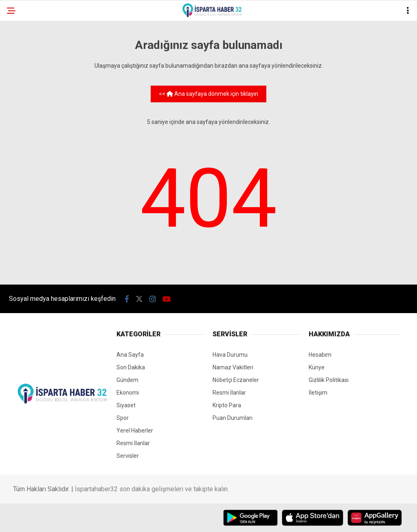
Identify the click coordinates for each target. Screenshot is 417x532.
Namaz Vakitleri (233, 367)
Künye (317, 367)
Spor (123, 418)
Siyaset (126, 405)
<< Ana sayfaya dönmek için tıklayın (208, 94)
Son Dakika (131, 367)
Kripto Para (227, 405)
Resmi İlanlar (133, 443)
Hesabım (320, 355)
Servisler (128, 456)
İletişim (318, 393)
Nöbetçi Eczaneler (236, 380)
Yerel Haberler (135, 430)
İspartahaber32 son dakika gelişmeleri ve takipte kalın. (152, 489)
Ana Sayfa (130, 355)
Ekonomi (128, 393)
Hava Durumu (230, 355)
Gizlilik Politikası (329, 380)
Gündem (127, 380)
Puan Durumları (233, 418)
